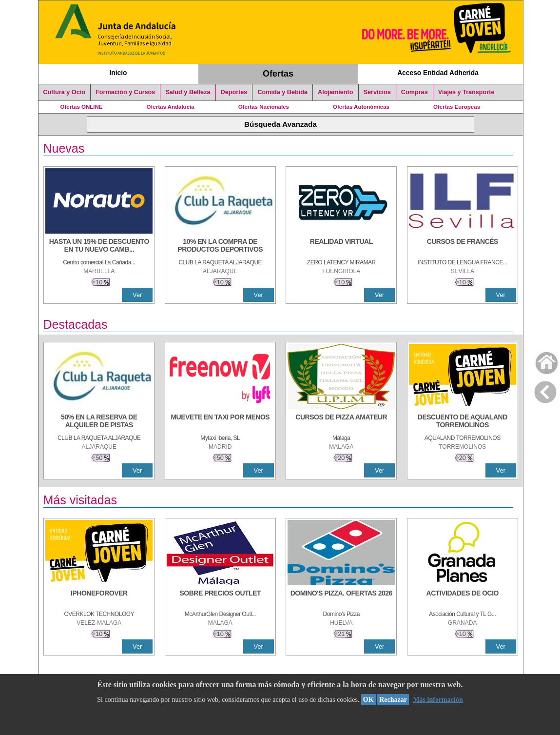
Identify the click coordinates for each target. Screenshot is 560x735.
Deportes (234, 92)
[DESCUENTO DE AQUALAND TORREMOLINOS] (463, 422)
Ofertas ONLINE (82, 107)
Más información (438, 700)
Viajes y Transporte (466, 92)
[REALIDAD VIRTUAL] (341, 246)
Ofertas (278, 74)
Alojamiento (335, 92)
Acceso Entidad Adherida (438, 73)
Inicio (118, 73)
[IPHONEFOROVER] (99, 598)
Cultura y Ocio (65, 92)
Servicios (377, 92)
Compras (415, 92)
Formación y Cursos (125, 92)
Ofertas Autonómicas (361, 107)
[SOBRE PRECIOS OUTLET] (220, 598)
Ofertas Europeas (457, 107)
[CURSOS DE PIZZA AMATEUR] (341, 422)
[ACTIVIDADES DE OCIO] (463, 598)
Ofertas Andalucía (171, 107)
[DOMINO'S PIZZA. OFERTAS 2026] (341, 598)
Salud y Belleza (188, 92)
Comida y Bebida (282, 92)
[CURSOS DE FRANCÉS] (463, 246)
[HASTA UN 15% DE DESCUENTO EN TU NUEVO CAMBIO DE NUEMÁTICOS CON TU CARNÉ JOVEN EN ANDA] (99, 246)
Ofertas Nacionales (264, 107)
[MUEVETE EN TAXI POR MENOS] (220, 422)
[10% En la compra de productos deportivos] (220, 246)
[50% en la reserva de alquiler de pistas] (99, 422)
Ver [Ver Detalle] (137, 295)
